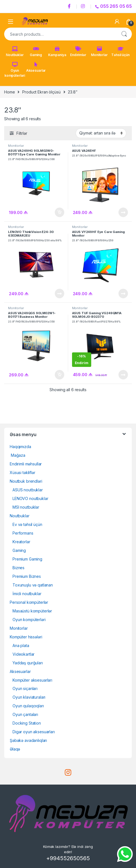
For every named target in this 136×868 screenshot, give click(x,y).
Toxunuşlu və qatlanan (33, 585)
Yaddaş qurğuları (28, 663)
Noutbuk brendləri (26, 481)
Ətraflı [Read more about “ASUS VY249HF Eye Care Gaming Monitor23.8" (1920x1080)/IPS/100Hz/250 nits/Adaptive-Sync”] (123, 294)
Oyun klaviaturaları (29, 697)
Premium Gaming (27, 559)
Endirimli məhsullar (26, 464)
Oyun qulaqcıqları (28, 706)
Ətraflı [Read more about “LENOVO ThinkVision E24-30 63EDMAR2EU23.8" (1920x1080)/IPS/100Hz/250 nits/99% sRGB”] (60, 294)
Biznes (18, 568)
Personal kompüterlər (29, 602)
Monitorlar (99, 52)
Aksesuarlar (36, 67)
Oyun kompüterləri (15, 70)
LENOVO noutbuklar (30, 498)
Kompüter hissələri (26, 637)
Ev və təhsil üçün (27, 524)
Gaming (36, 52)
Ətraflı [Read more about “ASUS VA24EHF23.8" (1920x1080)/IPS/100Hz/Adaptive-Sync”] (123, 212)
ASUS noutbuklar (28, 490)
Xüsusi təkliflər (23, 473)
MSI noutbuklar (26, 507)
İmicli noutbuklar (27, 594)
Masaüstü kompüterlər (32, 611)
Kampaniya (57, 52)
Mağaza (18, 455)
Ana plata (21, 645)
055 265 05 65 (113, 6)
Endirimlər (78, 52)
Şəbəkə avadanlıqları (28, 740)
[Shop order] (101, 133)
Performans (23, 533)
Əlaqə (15, 749)
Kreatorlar (21, 542)
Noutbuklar (15, 52)
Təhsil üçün (120, 52)
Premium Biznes (27, 576)
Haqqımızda (20, 447)
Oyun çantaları (25, 714)
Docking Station (27, 723)
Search (124, 34)
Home (9, 92)
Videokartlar (24, 654)
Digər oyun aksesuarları (34, 732)
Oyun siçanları (25, 688)
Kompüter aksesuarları (32, 680)
